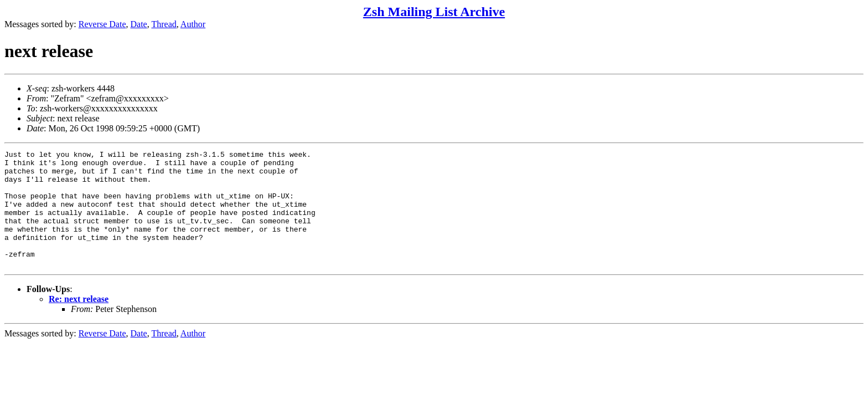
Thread (164, 24)
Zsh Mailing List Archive (434, 12)
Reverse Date (102, 24)
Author (193, 24)
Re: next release (79, 322)
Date (139, 24)
